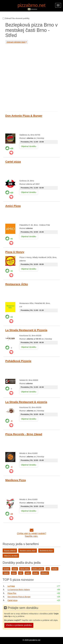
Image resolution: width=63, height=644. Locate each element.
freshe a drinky (38, 569)
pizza (14, 573)
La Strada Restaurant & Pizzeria (26, 330)
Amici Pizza (13, 206)
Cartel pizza (13, 162)
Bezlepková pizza (46, 551)
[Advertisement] (32, 77)
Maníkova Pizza (16, 480)
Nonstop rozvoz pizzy (28, 551)
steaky (36, 573)
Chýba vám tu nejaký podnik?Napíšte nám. (31, 533)
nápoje (6, 573)
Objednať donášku (29, 146)
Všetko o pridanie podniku (19, 625)
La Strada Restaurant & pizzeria (26, 402)
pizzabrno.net (31, 5)
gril (48, 569)
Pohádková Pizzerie (18, 361)
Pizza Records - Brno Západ (24, 434)
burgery (6, 569)
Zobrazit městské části (17, 42)
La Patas (11, 586)
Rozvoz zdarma (10, 551)
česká (15, 569)
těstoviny (45, 573)
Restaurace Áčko (17, 284)
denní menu (25, 569)
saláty (28, 573)
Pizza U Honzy (15, 252)
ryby (21, 573)
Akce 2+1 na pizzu (11, 556)
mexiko (55, 569)
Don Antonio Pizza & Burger (24, 116)
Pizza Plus (12, 593)
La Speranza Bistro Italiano (19, 590)
